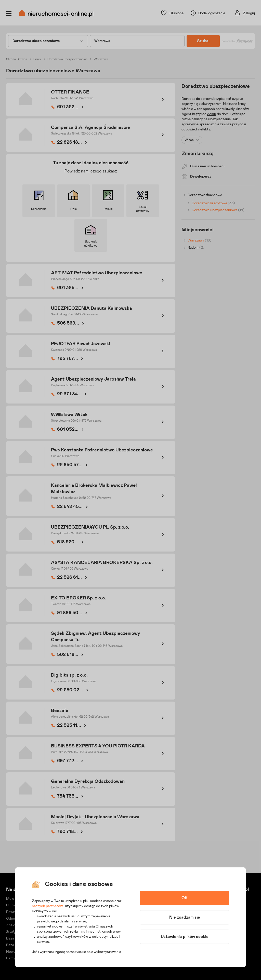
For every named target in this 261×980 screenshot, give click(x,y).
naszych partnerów (47, 906)
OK (185, 898)
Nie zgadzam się (185, 917)
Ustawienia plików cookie (185, 937)
